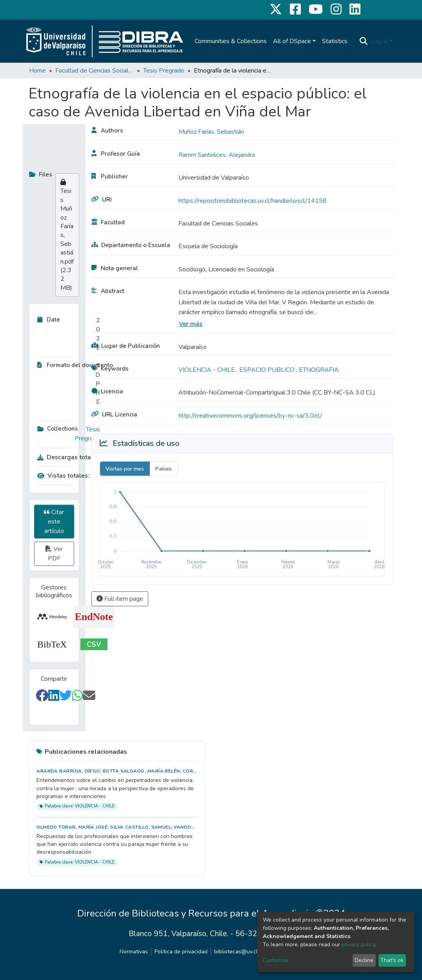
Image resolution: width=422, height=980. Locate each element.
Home (37, 71)
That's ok (392, 960)
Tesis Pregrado (164, 71)
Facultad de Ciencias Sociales (95, 71)
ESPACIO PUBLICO (268, 370)
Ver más (191, 324)
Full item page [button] (120, 599)
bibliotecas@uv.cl (236, 952)
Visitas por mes (125, 469)
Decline (364, 960)
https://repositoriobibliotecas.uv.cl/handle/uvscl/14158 (253, 201)
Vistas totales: (63, 476)
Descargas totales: (67, 457)
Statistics (335, 41)
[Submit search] (364, 41)
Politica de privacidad (181, 952)
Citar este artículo (54, 522)
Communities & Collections (231, 41)
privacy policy (358, 945)
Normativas (134, 952)
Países (164, 469)
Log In (379, 41)
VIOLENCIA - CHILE (207, 370)
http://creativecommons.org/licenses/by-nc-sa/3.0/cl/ (250, 416)
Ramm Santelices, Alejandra (217, 155)
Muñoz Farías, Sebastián (211, 132)
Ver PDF (54, 554)
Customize (276, 960)
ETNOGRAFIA (319, 370)
